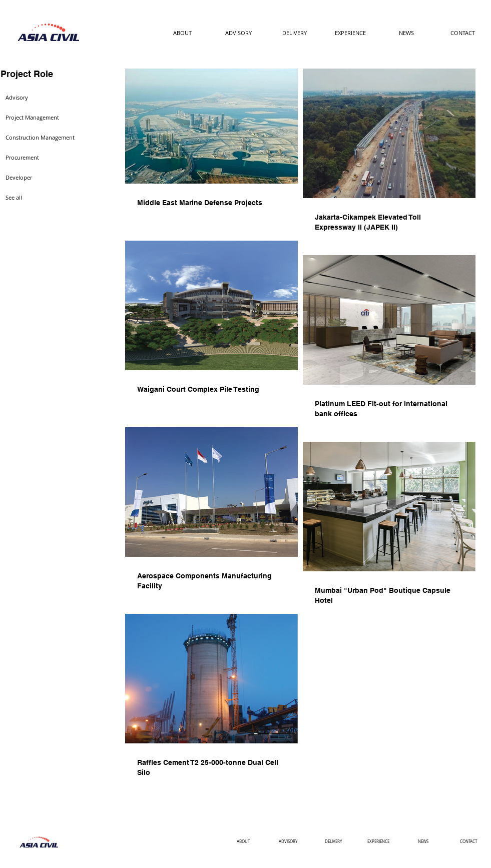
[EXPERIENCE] (351, 33)
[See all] (36, 198)
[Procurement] (36, 158)
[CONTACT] (463, 33)
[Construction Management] (42, 138)
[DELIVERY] (295, 33)
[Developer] (36, 178)
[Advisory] (36, 98)
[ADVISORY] (238, 33)
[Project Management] (36, 118)
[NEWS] (407, 33)
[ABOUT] (182, 33)
